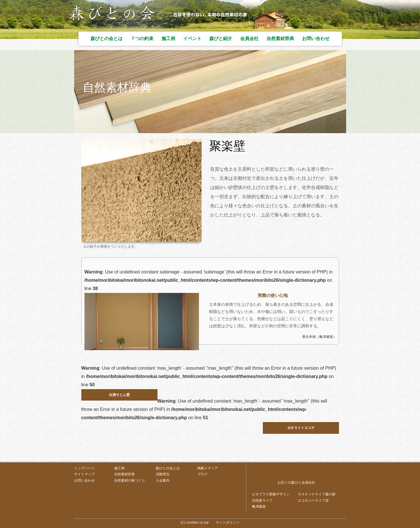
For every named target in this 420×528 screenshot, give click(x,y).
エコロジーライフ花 (313, 501)
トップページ (84, 468)
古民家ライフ (262, 501)
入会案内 (163, 480)
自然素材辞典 (280, 39)
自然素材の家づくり (130, 480)
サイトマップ (84, 474)
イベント (192, 39)
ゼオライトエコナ (301, 428)
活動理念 (163, 474)
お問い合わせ (316, 39)
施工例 (168, 39)
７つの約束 (142, 39)
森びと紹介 (221, 39)
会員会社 (249, 39)
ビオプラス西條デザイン (271, 494)
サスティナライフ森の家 (317, 494)
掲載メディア (208, 468)
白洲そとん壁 (119, 395)
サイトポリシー (228, 523)
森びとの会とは (107, 39)
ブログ (202, 474)
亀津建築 (259, 507)
